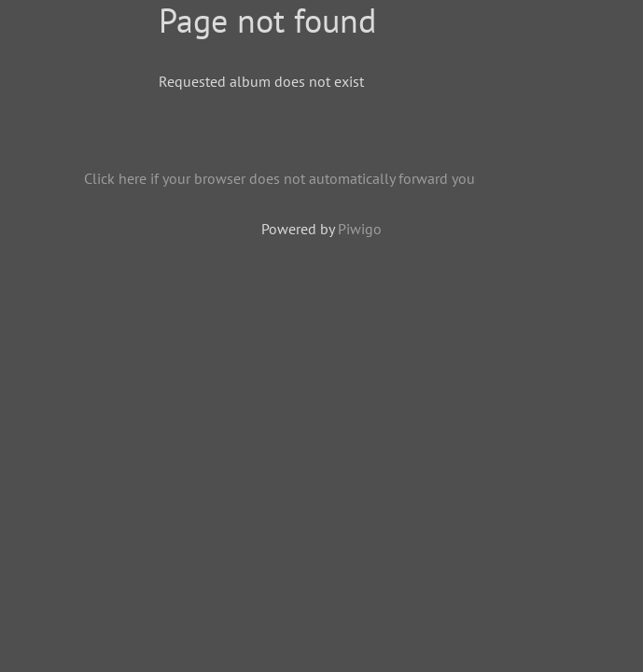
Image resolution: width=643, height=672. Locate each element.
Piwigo (360, 229)
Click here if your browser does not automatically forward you (280, 178)
